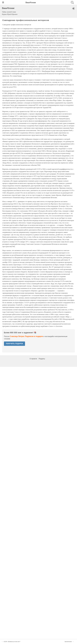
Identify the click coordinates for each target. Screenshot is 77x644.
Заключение (68, 642)
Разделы (42, 359)
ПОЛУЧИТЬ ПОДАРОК (14, 344)
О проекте (33, 359)
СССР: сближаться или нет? (12, 642)
